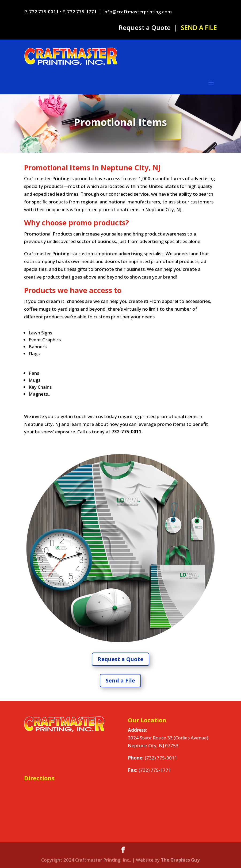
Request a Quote (145, 27)
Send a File (120, 680)
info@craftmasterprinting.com (138, 12)
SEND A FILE (199, 27)
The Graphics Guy (180, 860)
